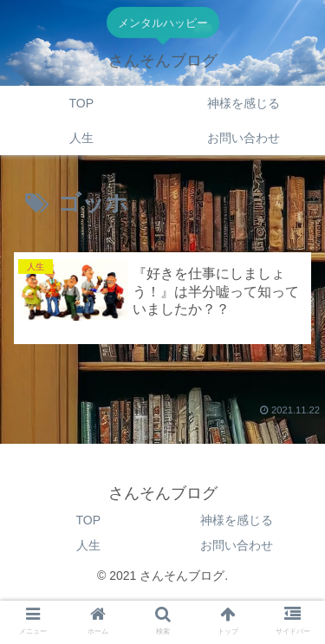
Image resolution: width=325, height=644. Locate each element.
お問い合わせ (237, 545)
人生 (88, 545)
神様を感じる (237, 520)
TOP (88, 520)
